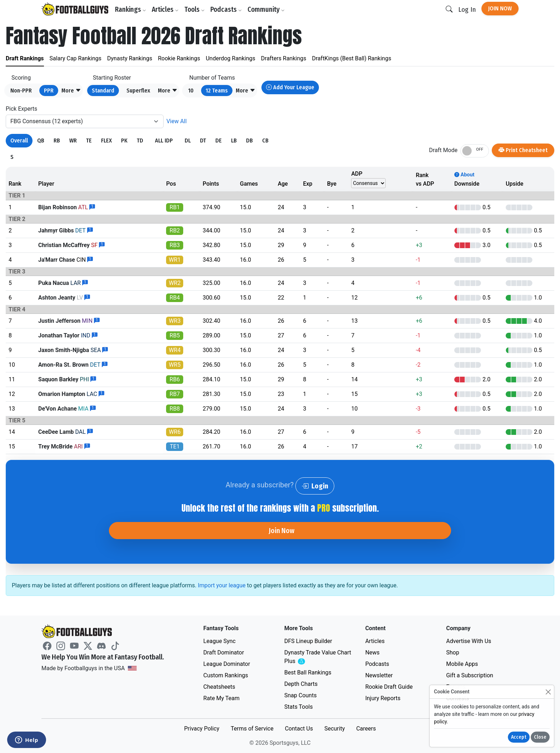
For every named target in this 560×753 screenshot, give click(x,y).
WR (73, 140)
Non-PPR (21, 91)
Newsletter (379, 675)
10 (191, 91)
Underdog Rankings (231, 58)
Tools (194, 9)
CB (265, 140)
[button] (71, 91)
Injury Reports (383, 698)
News (372, 652)
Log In (467, 9)
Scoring (21, 78)
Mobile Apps (462, 664)
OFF (480, 149)
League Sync (219, 641)
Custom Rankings (226, 675)
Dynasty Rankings (130, 58)
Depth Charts (301, 684)
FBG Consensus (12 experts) (47, 121)
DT (203, 140)
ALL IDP (164, 140)
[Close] (548, 692)
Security (334, 729)
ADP (357, 174)
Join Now (500, 8)
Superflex (138, 91)
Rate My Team (221, 698)
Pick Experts (21, 109)
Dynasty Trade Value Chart (318, 657)
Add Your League (290, 87)
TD (140, 140)
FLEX (106, 140)
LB (234, 140)
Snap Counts (301, 695)
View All (177, 121)
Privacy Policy (202, 729)
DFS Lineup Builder (308, 641)
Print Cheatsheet (523, 150)
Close (540, 737)
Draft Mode (443, 150)
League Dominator (227, 664)
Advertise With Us (469, 641)
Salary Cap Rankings (76, 58)
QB (41, 140)
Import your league (222, 585)
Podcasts (226, 9)
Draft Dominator (224, 652)
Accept (519, 737)
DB (249, 140)
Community (266, 9)
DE (219, 140)
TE (89, 140)
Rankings (131, 9)
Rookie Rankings (179, 58)
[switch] (475, 151)
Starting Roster (112, 78)
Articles (165, 9)
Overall (19, 140)
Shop (452, 652)
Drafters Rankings (284, 58)
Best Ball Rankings (308, 672)
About (464, 175)
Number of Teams (212, 78)
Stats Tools (299, 707)
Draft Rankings (25, 58)
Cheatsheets (219, 687)
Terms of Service (252, 729)
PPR (49, 91)
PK (124, 140)
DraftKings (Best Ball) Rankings (352, 58)
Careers (366, 729)
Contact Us (299, 729)
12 (217, 91)
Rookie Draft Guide (389, 687)
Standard (103, 91)
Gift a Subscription (470, 675)
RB (57, 140)
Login (315, 486)
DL (188, 140)
